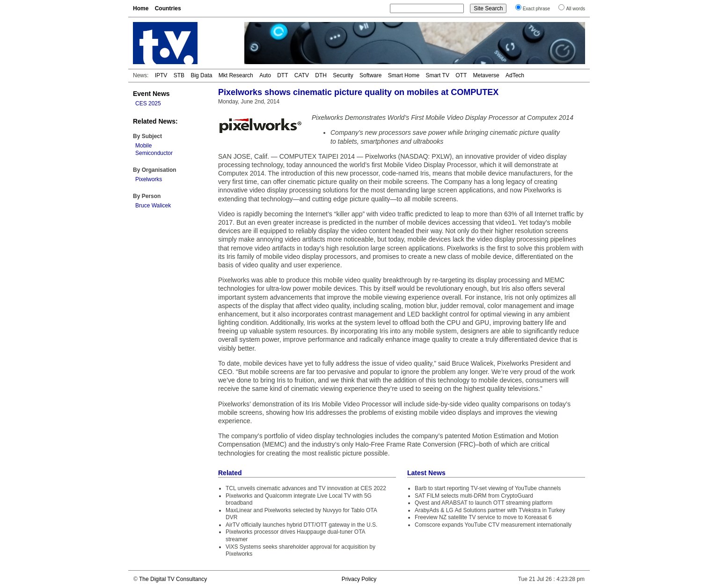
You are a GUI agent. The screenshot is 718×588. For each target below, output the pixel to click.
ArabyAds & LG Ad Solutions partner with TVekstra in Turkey (490, 510)
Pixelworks (149, 179)
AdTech (515, 75)
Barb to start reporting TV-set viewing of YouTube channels (488, 488)
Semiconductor (154, 153)
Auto (265, 75)
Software (370, 75)
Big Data (201, 75)
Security (343, 75)
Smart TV (437, 75)
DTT (282, 75)
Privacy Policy (359, 579)
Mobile (143, 146)
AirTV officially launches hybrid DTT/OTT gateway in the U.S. (301, 525)
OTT (461, 75)
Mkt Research (236, 75)
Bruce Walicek (153, 206)
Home (141, 8)
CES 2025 (148, 103)
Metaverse (486, 75)
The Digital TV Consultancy (173, 579)
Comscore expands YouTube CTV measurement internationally (493, 525)
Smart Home (404, 75)
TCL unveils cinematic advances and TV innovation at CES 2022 (306, 488)
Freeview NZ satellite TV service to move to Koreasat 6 (483, 517)
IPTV (161, 75)
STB (179, 75)
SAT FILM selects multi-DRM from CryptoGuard (474, 496)
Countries (168, 8)
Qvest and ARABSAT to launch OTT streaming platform (484, 503)
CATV (302, 75)
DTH (321, 75)
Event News (151, 94)
